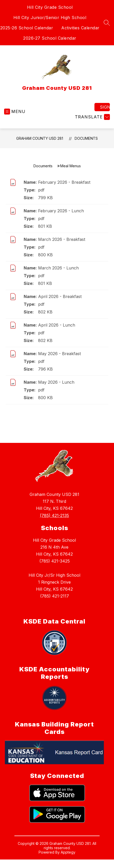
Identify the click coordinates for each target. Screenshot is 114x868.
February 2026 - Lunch (61, 211)
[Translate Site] (92, 117)
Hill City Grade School (50, 7)
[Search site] (107, 23)
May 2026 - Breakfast (59, 354)
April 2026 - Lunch (57, 325)
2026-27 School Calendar (50, 38)
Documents (86, 138)
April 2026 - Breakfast (60, 296)
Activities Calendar (80, 28)
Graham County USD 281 (40, 138)
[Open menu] (15, 112)
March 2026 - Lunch (58, 268)
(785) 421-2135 (54, 515)
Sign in (105, 107)
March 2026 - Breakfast (62, 239)
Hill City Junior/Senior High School (50, 17)
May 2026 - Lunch (56, 382)
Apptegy (68, 852)
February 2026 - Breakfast (64, 182)
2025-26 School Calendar (27, 28)
